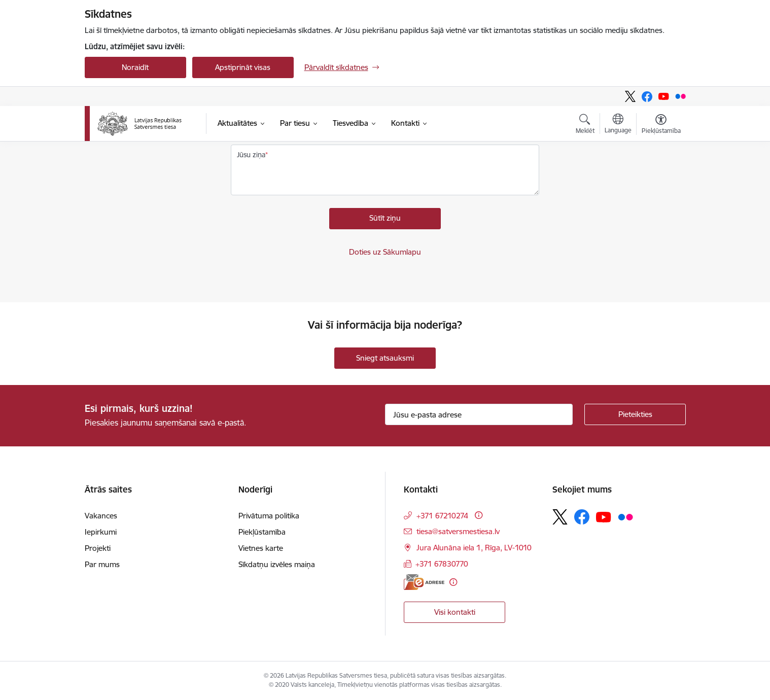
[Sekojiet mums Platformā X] (630, 96)
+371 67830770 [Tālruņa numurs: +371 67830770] (442, 564)
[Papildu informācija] (479, 515)
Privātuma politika (269, 516)
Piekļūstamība (262, 532)
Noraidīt (135, 67)
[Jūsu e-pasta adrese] (479, 414)
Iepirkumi (101, 532)
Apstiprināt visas (243, 67)
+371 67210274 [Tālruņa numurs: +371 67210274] (442, 516)
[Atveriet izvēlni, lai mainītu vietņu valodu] (618, 125)
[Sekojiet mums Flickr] (680, 96)
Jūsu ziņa (251, 155)
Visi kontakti (455, 612)
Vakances (101, 516)
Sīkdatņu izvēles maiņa (277, 564)
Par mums (102, 564)
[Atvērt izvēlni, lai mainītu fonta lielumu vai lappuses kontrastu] (661, 125)
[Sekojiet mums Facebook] (647, 97)
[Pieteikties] (635, 414)
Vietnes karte (261, 548)
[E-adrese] (424, 582)
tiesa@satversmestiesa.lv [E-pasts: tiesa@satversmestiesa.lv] (458, 531)
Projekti (98, 548)
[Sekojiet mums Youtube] (664, 96)
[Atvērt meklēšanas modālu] (585, 125)
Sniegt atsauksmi (385, 358)
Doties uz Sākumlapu (385, 252)
